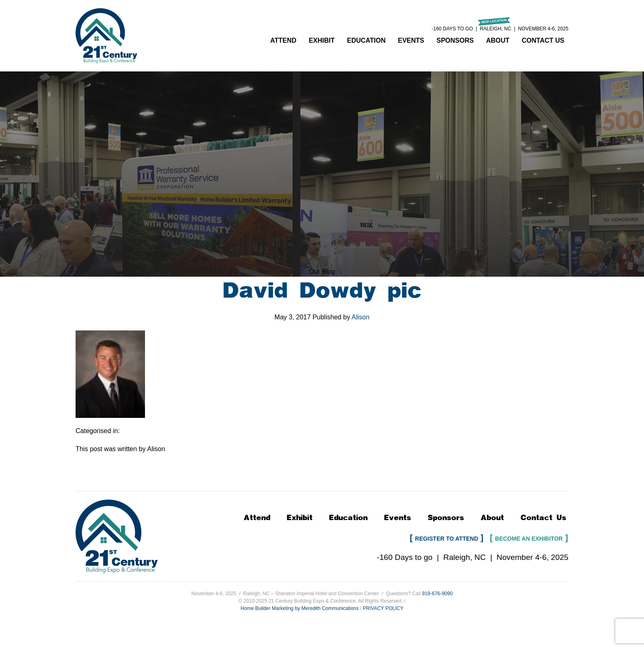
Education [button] (366, 40)
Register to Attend (447, 539)
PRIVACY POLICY (383, 608)
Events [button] (411, 40)
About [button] (498, 40)
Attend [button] (283, 40)
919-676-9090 (437, 594)
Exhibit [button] (322, 40)
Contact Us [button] (543, 40)
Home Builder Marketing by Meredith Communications (300, 608)
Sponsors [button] (455, 40)
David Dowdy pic (322, 290)
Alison (361, 317)
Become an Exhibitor (529, 539)
